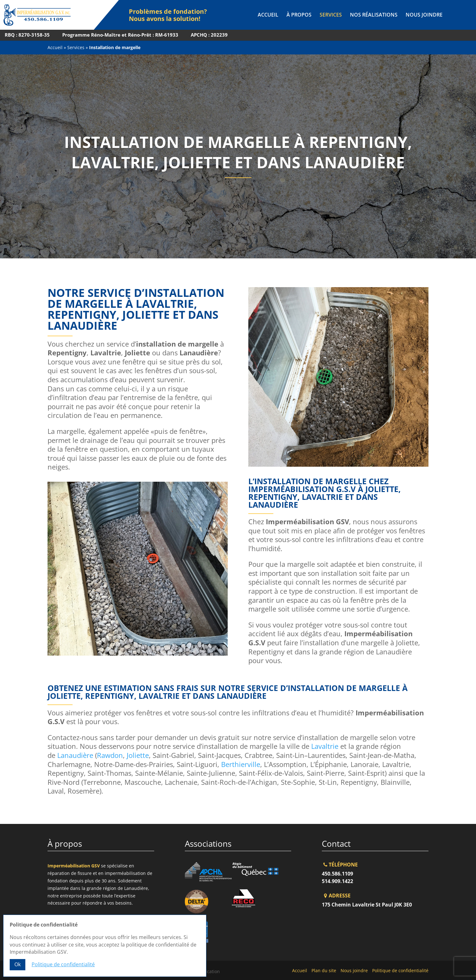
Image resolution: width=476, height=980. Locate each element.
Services (331, 15)
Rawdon (110, 755)
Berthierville (241, 764)
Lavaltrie (325, 746)
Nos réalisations (374, 15)
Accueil (268, 15)
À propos (299, 15)
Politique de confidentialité (400, 970)
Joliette (138, 755)
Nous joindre (424, 15)
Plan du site (324, 970)
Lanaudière (75, 755)
